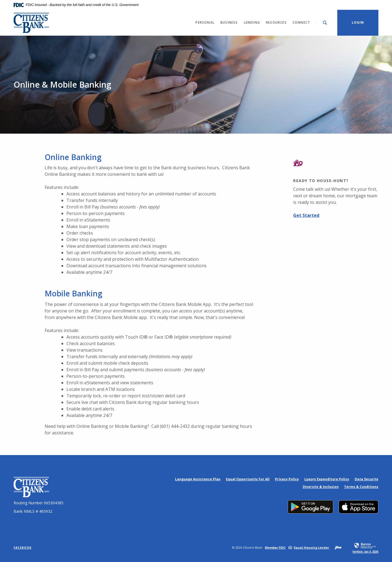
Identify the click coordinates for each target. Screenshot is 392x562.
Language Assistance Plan (198, 479)
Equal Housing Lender (311, 547)
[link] (365, 548)
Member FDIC (275, 547)
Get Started (306, 215)
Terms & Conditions (361, 487)
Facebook (23, 548)
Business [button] (229, 22)
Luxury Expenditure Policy (327, 479)
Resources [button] (276, 22)
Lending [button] (252, 22)
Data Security (367, 479)
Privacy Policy (287, 479)
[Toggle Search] (325, 23)
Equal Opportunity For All (248, 479)
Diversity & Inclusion (321, 487)
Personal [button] (205, 22)
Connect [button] (301, 22)
